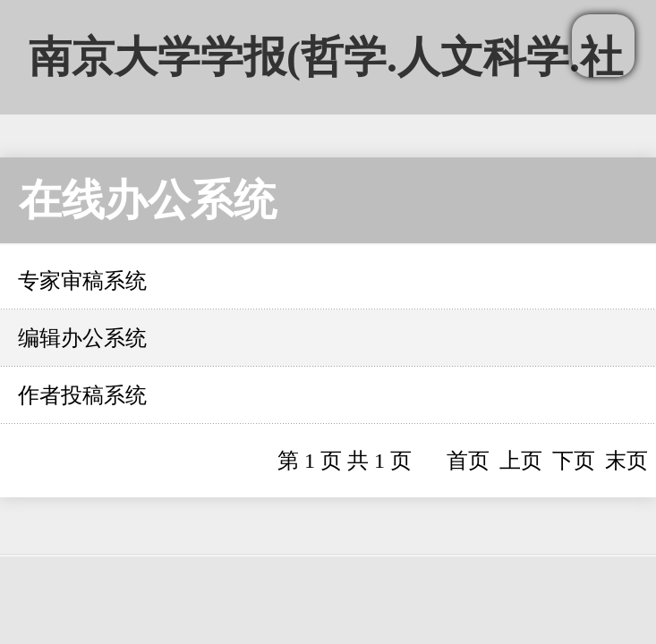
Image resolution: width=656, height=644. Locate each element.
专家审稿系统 (82, 281)
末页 (626, 461)
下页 (574, 461)
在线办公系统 (148, 200)
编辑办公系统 (82, 338)
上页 (521, 461)
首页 (468, 461)
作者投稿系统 (82, 395)
